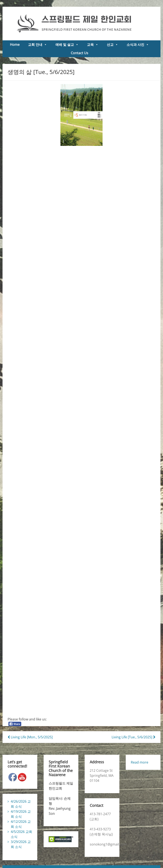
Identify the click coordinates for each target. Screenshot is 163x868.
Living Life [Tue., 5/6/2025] (134, 737)
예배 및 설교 (67, 45)
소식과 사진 (138, 45)
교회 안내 (37, 45)
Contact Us (79, 53)
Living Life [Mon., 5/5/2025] (30, 737)
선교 (112, 45)
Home (15, 45)
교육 (93, 45)
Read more (140, 762)
